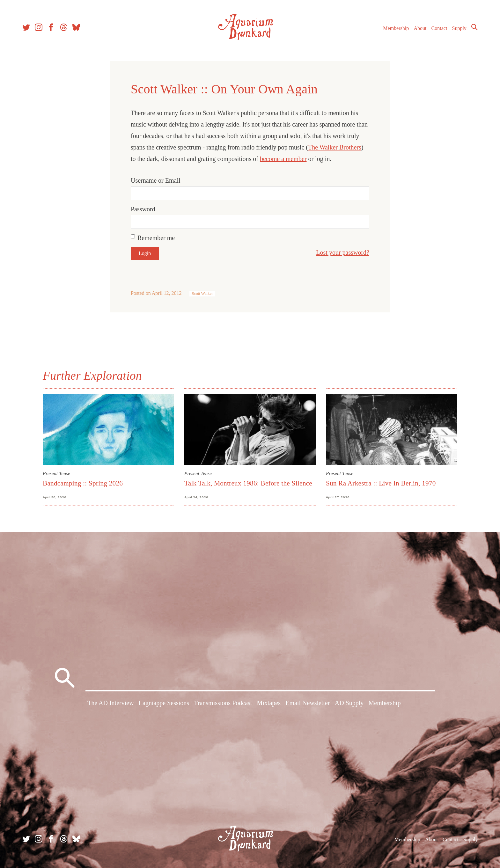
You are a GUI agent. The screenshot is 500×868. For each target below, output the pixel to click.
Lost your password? (343, 252)
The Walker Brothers (335, 147)
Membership (396, 28)
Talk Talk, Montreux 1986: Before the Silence (248, 483)
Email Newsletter (308, 703)
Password (143, 209)
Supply (459, 28)
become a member (283, 159)
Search (474, 27)
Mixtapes (269, 703)
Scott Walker (202, 294)
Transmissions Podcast (223, 703)
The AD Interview (111, 703)
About (420, 28)
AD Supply (349, 703)
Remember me (156, 238)
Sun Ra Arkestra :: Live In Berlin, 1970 (381, 483)
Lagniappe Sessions (164, 703)
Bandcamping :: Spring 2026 (83, 483)
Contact (439, 28)
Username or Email (156, 180)
